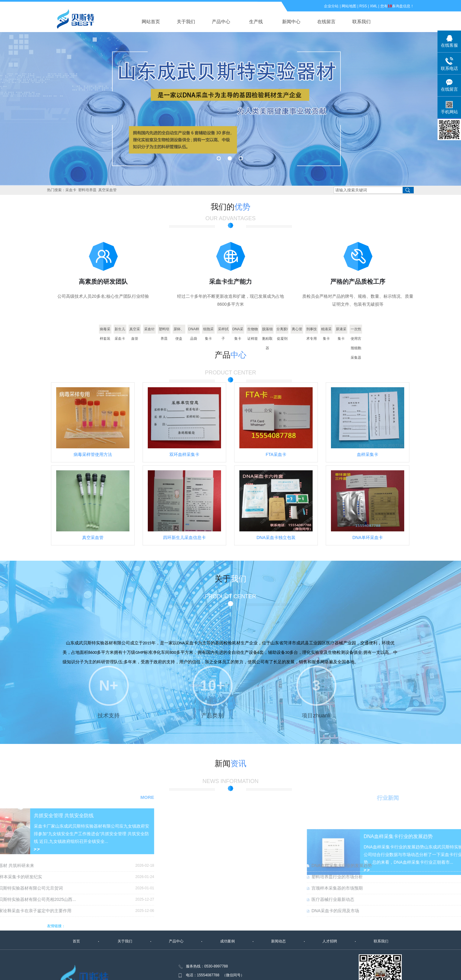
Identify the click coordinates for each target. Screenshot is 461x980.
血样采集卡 (368, 454)
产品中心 (221, 22)
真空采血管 (107, 190)
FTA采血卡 (276, 454)
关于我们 (186, 22)
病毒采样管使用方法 (93, 454)
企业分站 (331, 6)
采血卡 (71, 190)
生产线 (256, 22)
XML (374, 6)
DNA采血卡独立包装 (276, 537)
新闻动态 (278, 941)
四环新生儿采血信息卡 (184, 537)
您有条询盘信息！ (397, 6)
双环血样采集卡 (184, 454)
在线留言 (326, 22)
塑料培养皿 (87, 190)
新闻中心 (291, 22)
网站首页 (151, 22)
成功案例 (227, 941)
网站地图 (349, 6)
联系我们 (361, 22)
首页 (76, 941)
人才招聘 (330, 941)
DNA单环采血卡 (368, 537)
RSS (363, 6)
